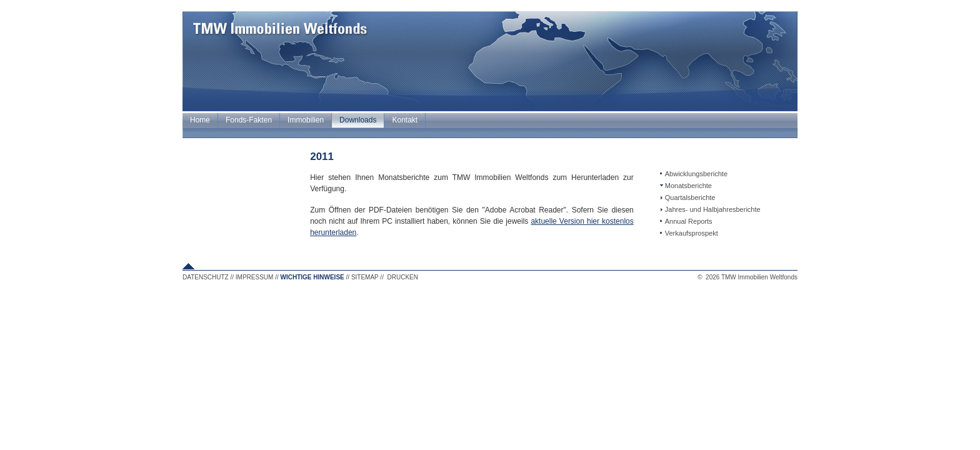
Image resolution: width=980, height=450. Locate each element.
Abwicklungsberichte (696, 174)
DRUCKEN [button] (403, 277)
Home (200, 120)
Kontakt (405, 120)
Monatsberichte (688, 186)
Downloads (358, 120)
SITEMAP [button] (365, 277)
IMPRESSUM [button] (255, 277)
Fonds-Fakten (249, 120)
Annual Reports (689, 221)
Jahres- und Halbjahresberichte (713, 209)
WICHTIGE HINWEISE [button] (312, 277)
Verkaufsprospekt (692, 233)
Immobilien (306, 120)
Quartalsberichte (690, 197)
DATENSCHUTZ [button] (206, 277)
